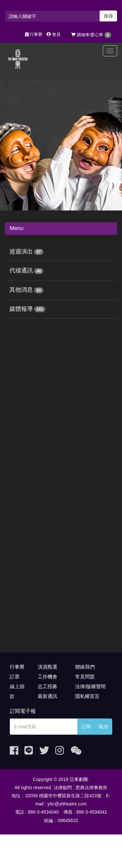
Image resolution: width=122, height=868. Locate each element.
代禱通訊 (21, 270)
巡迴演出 (21, 252)
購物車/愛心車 (91, 35)
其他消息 (21, 290)
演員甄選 (47, 667)
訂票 (15, 677)
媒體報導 (21, 309)
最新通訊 (47, 696)
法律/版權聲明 (90, 686)
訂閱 (86, 727)
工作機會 (47, 677)
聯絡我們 (85, 667)
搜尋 (108, 16)
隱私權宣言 (87, 696)
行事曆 (34, 34)
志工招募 (47, 686)
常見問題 (85, 677)
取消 (103, 727)
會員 (54, 34)
